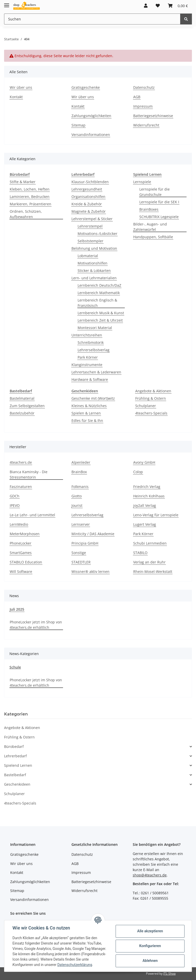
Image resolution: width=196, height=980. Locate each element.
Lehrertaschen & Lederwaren (96, 372)
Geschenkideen (17, 784)
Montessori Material (95, 328)
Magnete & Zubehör (89, 211)
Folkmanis (80, 487)
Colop (138, 472)
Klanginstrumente (87, 365)
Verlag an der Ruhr (149, 562)
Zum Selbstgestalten (27, 406)
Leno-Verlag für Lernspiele (156, 515)
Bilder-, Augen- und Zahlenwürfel (150, 227)
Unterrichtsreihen (87, 335)
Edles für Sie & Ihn (87, 420)
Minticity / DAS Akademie (93, 534)
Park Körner (88, 357)
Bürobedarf (14, 746)
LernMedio (19, 524)
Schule (15, 667)
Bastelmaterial (22, 398)
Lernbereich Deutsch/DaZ (99, 285)
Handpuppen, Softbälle (153, 237)
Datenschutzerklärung (75, 965)
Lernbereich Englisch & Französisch (97, 303)
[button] (146, 6)
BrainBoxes (149, 209)
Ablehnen (150, 961)
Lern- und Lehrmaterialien (94, 278)
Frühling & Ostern (151, 398)
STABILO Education (26, 562)
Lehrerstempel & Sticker (92, 219)
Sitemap (78, 125)
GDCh (15, 496)
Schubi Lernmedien (150, 543)
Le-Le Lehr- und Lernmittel (32, 515)
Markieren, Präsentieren (30, 204)
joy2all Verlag (145, 505)
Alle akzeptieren (150, 931)
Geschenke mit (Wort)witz (93, 398)
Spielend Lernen (18, 765)
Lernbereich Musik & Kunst (101, 313)
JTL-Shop (169, 973)
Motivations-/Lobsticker (97, 234)
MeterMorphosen (25, 534)
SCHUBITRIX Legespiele (159, 217)
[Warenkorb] (178, 6)
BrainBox (79, 472)
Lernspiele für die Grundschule (155, 192)
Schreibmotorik (91, 342)
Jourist (77, 505)
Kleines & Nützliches (89, 406)
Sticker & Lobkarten (94, 271)
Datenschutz (144, 87)
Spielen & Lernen (86, 413)
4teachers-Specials (151, 413)
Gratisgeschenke (86, 87)
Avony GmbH (144, 462)
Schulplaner (146, 406)
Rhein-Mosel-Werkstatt (153, 571)
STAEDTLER (81, 562)
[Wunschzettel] (158, 6)
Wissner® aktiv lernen (90, 571)
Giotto (77, 496)
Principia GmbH (85, 543)
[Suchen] (92, 19)
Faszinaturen (21, 487)
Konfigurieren (150, 946)
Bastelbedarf (15, 775)
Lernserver (81, 524)
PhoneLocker (21, 543)
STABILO (140, 553)
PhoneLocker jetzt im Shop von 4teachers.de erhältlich (36, 625)
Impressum (143, 106)
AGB (137, 97)
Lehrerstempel (90, 226)
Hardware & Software (90, 379)
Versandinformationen (91, 135)
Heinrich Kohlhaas (149, 496)
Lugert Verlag (145, 524)
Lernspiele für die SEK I (159, 202)
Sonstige (79, 553)
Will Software (21, 571)
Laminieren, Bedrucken (30, 197)
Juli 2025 (17, 609)
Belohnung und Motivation (94, 248)
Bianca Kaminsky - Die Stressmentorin (29, 474)
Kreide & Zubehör (87, 204)
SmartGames (21, 553)
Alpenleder (81, 462)
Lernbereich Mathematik (99, 293)
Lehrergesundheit (87, 189)
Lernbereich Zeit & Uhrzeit (100, 320)
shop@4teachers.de (150, 875)
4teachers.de (21, 462)
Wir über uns (21, 87)
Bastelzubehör (22, 413)
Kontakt (16, 97)
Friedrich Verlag (147, 487)
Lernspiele (142, 182)
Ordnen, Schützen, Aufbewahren (26, 214)
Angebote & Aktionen (153, 391)
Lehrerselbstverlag (94, 350)
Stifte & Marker (23, 182)
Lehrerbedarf (15, 756)
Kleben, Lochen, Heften (30, 189)
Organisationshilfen (88, 197)
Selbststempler (90, 241)
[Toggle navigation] (7, 3)
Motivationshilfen (93, 263)
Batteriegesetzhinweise (153, 116)
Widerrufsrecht (146, 125)
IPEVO (15, 505)
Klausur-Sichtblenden (90, 182)
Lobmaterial (88, 256)
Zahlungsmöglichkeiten (91, 116)
